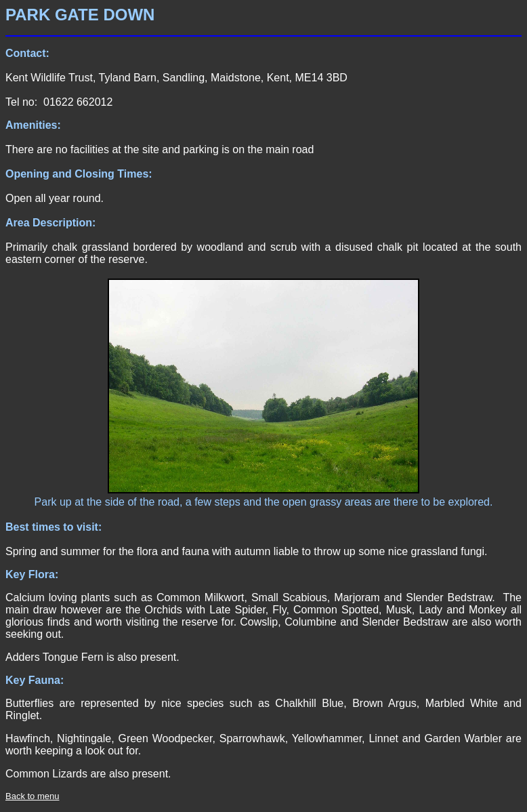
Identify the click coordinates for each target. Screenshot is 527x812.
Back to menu (33, 796)
